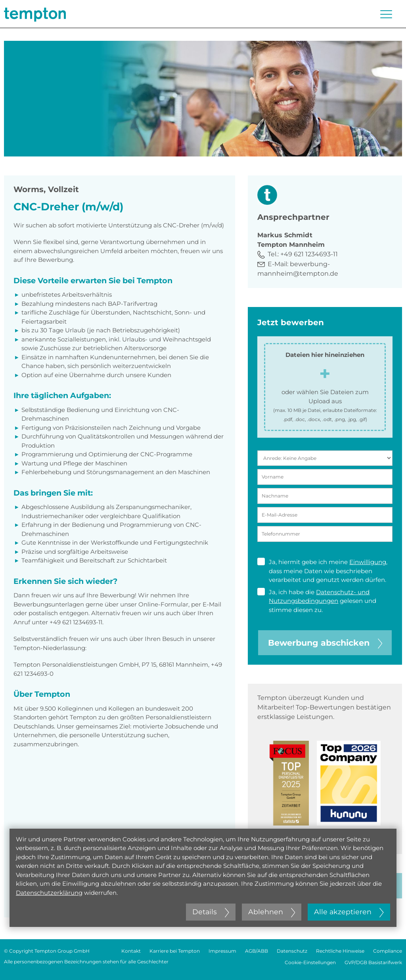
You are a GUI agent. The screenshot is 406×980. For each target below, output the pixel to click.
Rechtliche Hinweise (340, 951)
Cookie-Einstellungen (310, 962)
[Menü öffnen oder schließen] (386, 14)
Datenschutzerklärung (49, 893)
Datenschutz (292, 951)
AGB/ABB (257, 951)
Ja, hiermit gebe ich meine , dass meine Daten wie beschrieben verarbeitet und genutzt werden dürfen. (322, 571)
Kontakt (131, 951)
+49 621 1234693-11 (309, 254)
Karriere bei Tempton (175, 951)
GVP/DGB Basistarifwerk (373, 962)
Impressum (222, 951)
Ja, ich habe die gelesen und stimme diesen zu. (317, 601)
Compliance (388, 951)
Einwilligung (368, 562)
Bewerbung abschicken (325, 643)
